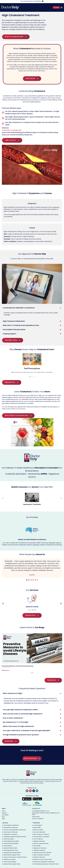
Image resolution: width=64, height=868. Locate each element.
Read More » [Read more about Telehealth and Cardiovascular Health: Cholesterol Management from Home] (6, 670)
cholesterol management (12, 130)
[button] (62, 8)
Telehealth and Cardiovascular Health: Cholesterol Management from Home (27, 666)
